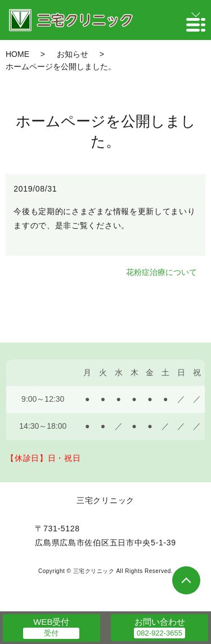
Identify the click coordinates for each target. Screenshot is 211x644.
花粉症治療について (161, 272)
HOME (17, 54)
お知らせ (73, 54)
